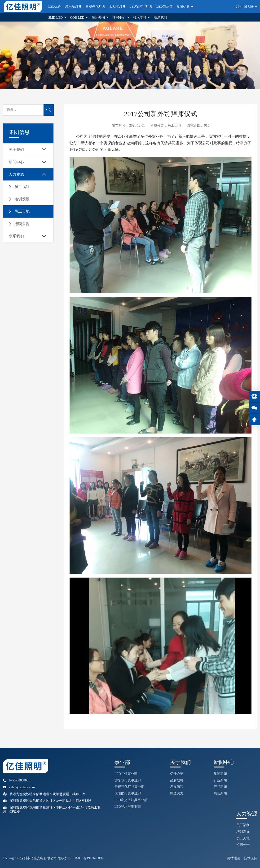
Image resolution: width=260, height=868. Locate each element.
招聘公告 (22, 224)
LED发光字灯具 (141, 7)
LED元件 (55, 7)
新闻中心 (16, 162)
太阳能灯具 (117, 7)
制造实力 (177, 793)
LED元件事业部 (126, 774)
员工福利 (22, 187)
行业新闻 (220, 780)
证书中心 (119, 18)
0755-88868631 (16, 780)
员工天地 (22, 211)
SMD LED (56, 18)
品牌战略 (177, 780)
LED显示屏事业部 (128, 807)
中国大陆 (245, 7)
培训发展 (22, 199)
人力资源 (16, 174)
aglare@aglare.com (19, 787)
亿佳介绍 (177, 774)
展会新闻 (220, 793)
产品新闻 (220, 787)
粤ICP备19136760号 (89, 858)
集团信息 (184, 7)
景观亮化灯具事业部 (129, 787)
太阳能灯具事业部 (128, 793)
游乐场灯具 (73, 7)
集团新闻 (220, 774)
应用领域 (99, 18)
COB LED (78, 18)
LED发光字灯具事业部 (131, 800)
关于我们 (16, 150)
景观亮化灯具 (95, 7)
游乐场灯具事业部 (128, 780)
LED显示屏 (164, 7)
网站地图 (234, 858)
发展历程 (177, 787)
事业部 (122, 762)
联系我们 (160, 17)
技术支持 (140, 18)
